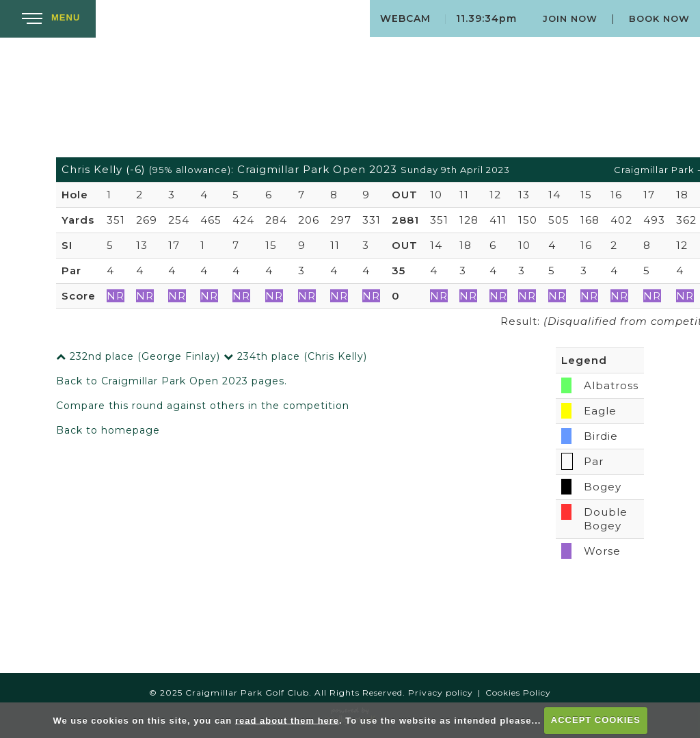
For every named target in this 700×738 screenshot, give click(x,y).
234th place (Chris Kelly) (295, 356)
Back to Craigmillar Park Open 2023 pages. (172, 381)
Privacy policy (441, 693)
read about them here (287, 720)
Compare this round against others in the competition (203, 406)
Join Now (570, 18)
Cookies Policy (518, 693)
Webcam (405, 18)
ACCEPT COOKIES (596, 720)
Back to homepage (108, 430)
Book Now (659, 18)
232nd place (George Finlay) (138, 356)
